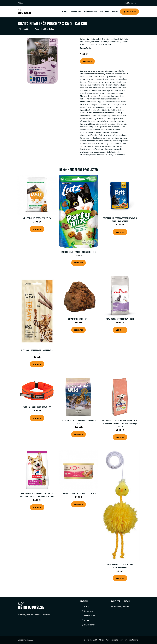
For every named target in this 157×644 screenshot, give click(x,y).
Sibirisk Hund (90, 12)
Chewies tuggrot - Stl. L (79, 319)
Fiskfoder (104, 42)
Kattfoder (95, 42)
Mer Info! (87, 61)
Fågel (117, 39)
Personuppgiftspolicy (114, 640)
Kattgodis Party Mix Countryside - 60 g (79, 252)
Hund (111, 39)
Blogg (115, 12)
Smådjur (94, 39)
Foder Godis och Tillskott (101, 44)
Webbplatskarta (132, 640)
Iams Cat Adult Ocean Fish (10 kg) (37, 218)
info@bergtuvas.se (131, 3)
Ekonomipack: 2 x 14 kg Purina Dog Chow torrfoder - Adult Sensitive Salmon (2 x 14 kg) (120, 423)
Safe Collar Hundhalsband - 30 (37, 407)
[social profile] (26, 3)
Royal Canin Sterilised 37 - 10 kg (120, 319)
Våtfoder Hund (114, 42)
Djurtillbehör (129, 12)
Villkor (101, 640)
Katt (121, 39)
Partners (104, 12)
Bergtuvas (76, 12)
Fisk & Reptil (103, 39)
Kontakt (94, 640)
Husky (64, 12)
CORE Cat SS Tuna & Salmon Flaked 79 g (79, 493)
